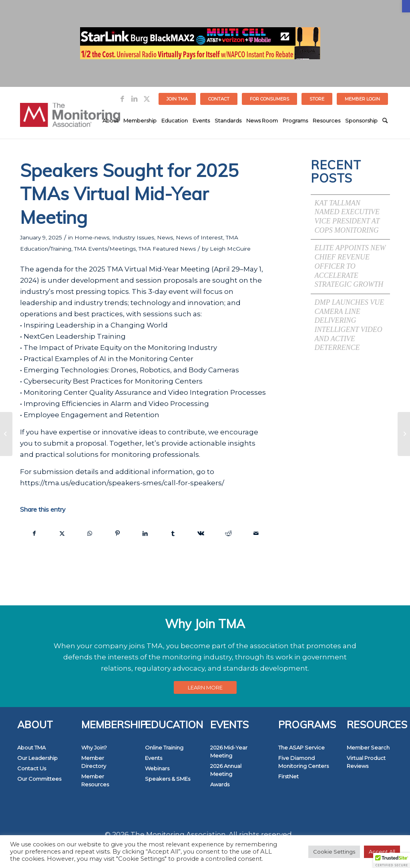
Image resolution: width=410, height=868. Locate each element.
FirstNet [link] (288, 776)
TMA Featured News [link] (167, 249)
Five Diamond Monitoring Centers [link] (303, 762)
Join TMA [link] (177, 99)
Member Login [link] (362, 99)
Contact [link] (219, 99)
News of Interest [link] (199, 237)
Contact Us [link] (32, 768)
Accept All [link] (382, 852)
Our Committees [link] (39, 779)
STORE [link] (317, 99)
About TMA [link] (31, 747)
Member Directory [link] (94, 762)
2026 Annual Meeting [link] (226, 770)
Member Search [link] (368, 747)
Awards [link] (220, 784)
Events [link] (154, 758)
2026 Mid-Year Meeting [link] (229, 751)
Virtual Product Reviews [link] (366, 762)
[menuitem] (177, 99)
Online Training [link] (164, 747)
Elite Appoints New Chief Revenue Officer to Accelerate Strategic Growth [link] (350, 266)
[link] (406, 6)
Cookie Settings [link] (334, 852)
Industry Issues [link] (133, 237)
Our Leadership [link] (37, 758)
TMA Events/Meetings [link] (105, 249)
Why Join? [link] (94, 747)
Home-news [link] (92, 237)
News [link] (165, 237)
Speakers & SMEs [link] (168, 779)
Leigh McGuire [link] (230, 249)
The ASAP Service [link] (301, 747)
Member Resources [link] (95, 780)
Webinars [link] (157, 768)
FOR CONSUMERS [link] (269, 99)
